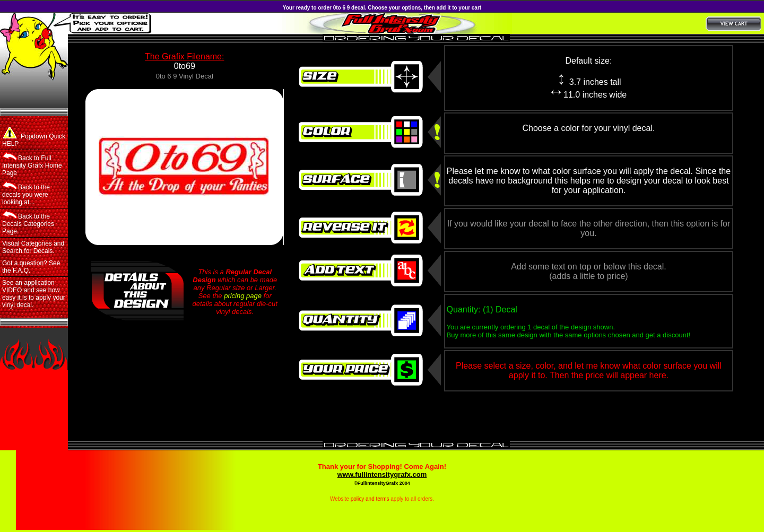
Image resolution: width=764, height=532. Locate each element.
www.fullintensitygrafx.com (382, 474)
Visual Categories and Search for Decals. (33, 247)
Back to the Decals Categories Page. (28, 223)
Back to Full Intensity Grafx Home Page (32, 164)
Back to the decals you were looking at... (26, 194)
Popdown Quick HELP (34, 137)
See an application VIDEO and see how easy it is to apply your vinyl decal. (34, 294)
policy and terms (370, 499)
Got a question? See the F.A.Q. (31, 267)
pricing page (243, 296)
